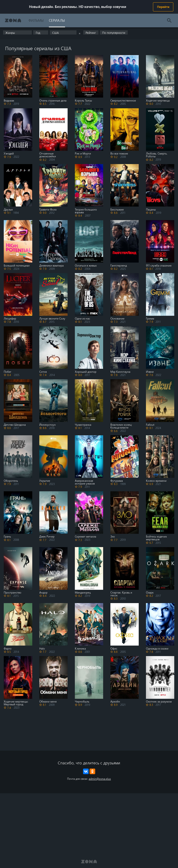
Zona (13, 20)
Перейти (163, 7)
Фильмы (36, 20)
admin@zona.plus (100, 779)
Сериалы (57, 20)
